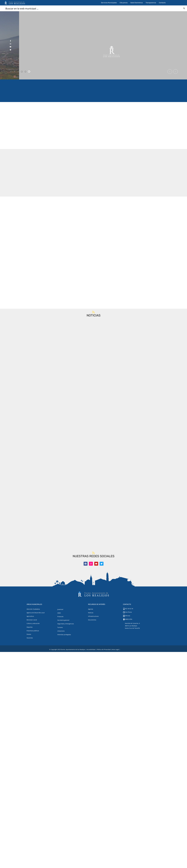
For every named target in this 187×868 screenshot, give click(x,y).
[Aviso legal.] (115, 649)
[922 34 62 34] (124, 609)
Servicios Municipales (109, 3)
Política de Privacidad (104, 649)
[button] (169, 71)
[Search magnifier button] (184, 8)
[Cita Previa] (124, 612)
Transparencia (151, 3)
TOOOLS (135, 649)
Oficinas (128, 616)
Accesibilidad (91, 649)
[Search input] (94, 8)
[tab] (11, 72)
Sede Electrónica (137, 3)
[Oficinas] (124, 616)
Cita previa (124, 3)
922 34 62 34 (129, 609)
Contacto (162, 3)
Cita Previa (128, 612)
